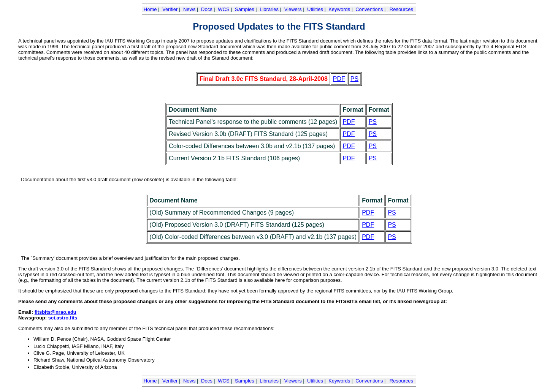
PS (354, 79)
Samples (245, 9)
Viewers (293, 9)
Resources (401, 9)
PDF (339, 79)
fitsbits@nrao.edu (55, 312)
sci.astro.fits (63, 318)
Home (150, 9)
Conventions (369, 9)
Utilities (315, 9)
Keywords (339, 9)
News (189, 9)
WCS (224, 9)
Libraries (269, 9)
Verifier (170, 9)
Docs (207, 9)
